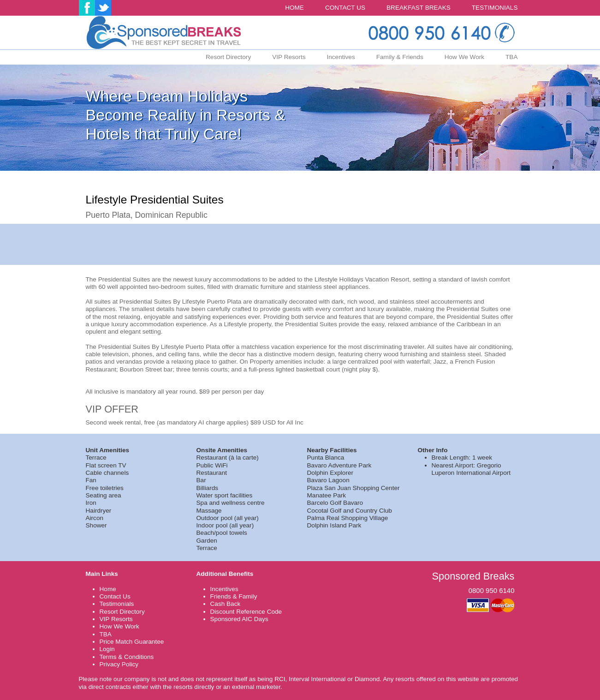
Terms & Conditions (127, 657)
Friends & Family (234, 596)
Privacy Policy (119, 664)
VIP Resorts (289, 57)
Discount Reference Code (246, 612)
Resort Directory (228, 57)
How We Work (464, 57)
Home (108, 589)
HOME (294, 8)
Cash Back (226, 604)
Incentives (341, 57)
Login (107, 649)
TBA (511, 57)
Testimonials (117, 604)
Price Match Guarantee (132, 642)
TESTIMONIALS (495, 8)
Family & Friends (400, 57)
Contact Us (115, 596)
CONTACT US (345, 8)
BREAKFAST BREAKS (419, 8)
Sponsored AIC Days (239, 619)
